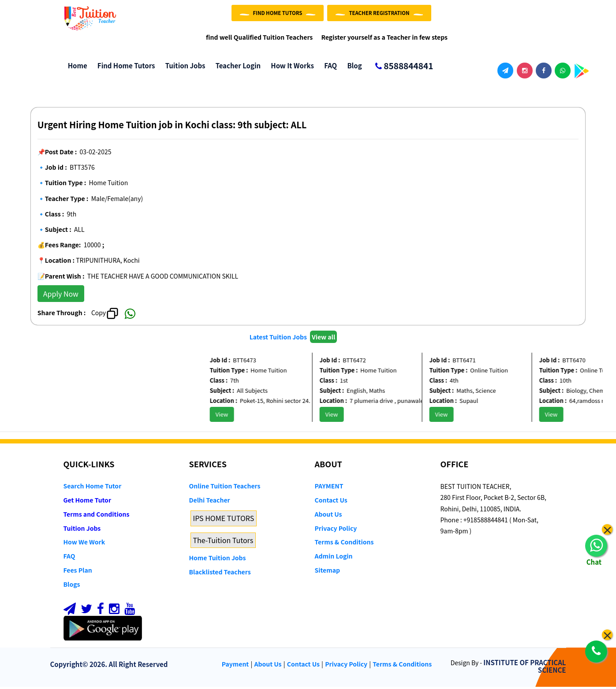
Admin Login (334, 559)
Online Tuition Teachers (225, 488)
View (229, 417)
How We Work (84, 544)
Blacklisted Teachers (220, 574)
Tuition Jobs (183, 68)
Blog (352, 68)
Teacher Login (236, 68)
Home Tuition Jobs (218, 560)
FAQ (328, 68)
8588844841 (401, 69)
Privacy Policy (336, 530)
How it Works (290, 68)
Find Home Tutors (124, 68)
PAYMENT (329, 488)
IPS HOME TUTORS (224, 520)
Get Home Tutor (88, 503)
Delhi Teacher (210, 503)
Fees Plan (78, 573)
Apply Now (61, 296)
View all (323, 339)
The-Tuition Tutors (223, 542)
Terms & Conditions (344, 544)
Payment (235, 667)
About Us (329, 516)
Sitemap (327, 573)
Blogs (72, 586)
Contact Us (331, 503)
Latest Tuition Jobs (279, 339)
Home (75, 68)
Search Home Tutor (93, 488)
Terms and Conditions (97, 516)
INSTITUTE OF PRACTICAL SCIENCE (525, 669)
